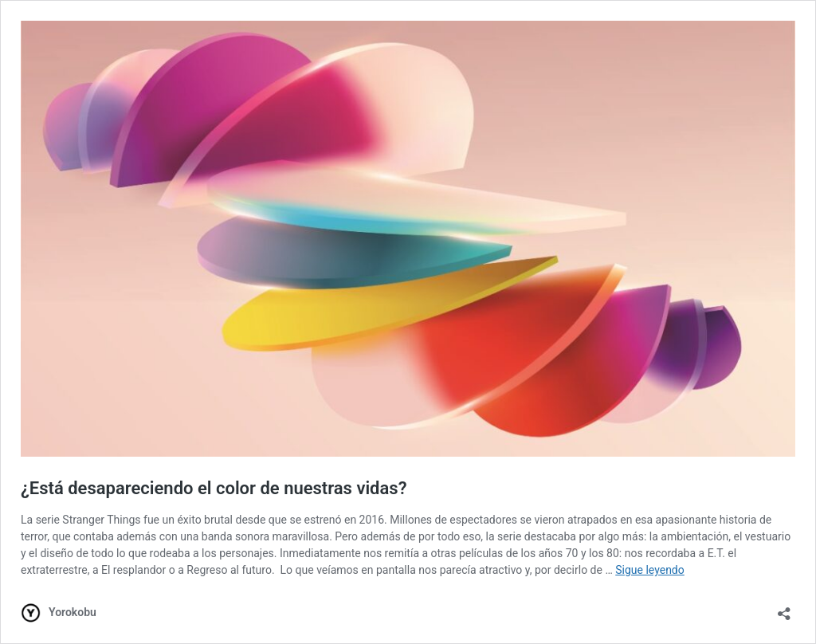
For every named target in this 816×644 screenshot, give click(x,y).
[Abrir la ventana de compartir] (784, 609)
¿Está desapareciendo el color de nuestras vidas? (214, 488)
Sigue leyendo (650, 570)
